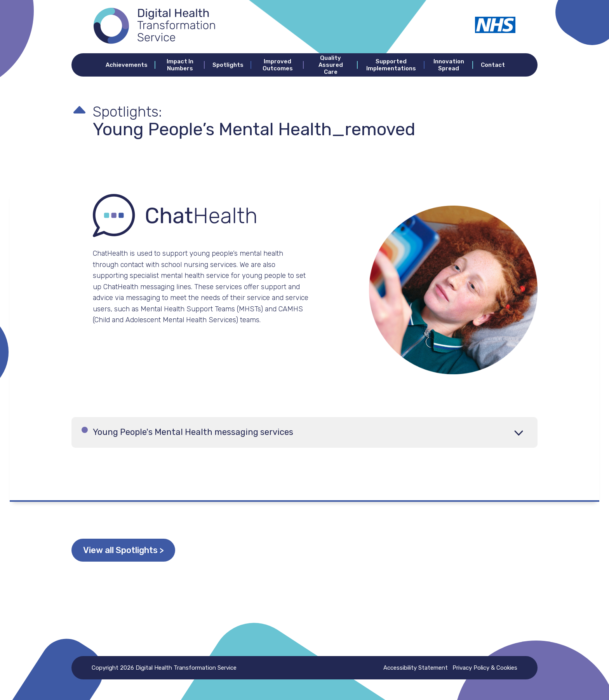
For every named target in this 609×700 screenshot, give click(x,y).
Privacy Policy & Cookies (485, 668)
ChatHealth (110, 253)
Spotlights (228, 65)
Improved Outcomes (278, 65)
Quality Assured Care (331, 65)
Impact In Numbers (180, 65)
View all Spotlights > (139, 550)
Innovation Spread (449, 65)
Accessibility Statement (412, 668)
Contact (493, 65)
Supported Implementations (391, 65)
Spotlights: (135, 111)
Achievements (127, 65)
